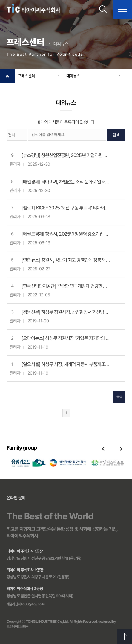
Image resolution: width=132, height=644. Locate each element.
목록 (119, 398)
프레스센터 (26, 76)
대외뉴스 (73, 76)
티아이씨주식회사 (33, 8)
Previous (103, 449)
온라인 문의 (16, 498)
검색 (116, 135)
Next (121, 449)
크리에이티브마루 (17, 627)
